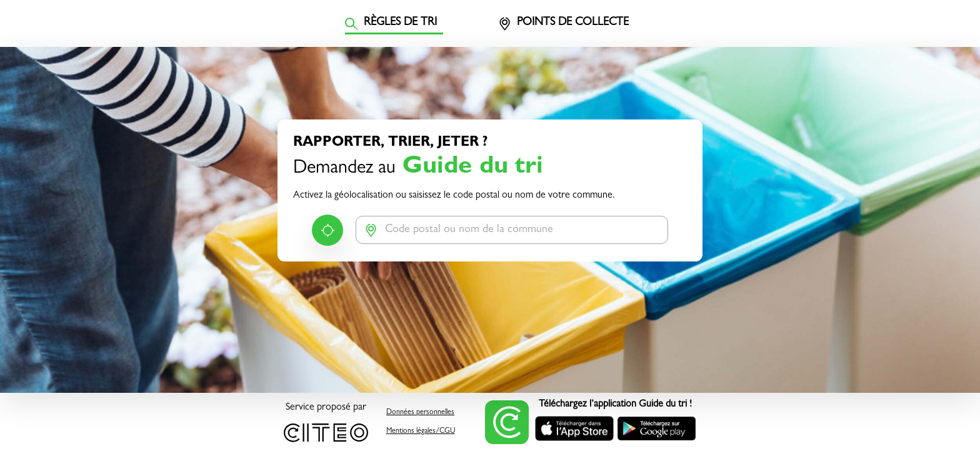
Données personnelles (420, 413)
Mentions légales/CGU (421, 432)
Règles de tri (391, 24)
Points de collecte (563, 24)
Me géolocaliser (327, 230)
